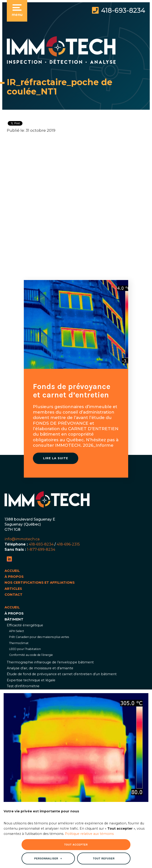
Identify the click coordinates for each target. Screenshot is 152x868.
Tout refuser (104, 666)
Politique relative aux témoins (89, 642)
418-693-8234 (123, 10)
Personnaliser (48, 666)
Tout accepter (76, 652)
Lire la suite (56, 458)
